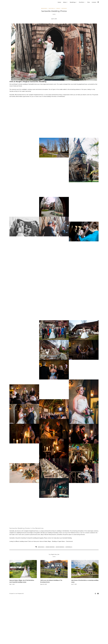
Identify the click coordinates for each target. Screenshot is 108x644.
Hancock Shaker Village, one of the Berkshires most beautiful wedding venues (22, 581)
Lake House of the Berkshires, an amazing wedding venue (85, 581)
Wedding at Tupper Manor (58, 541)
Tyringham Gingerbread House (31, 531)
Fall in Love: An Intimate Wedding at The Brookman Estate (51, 581)
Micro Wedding (60, 547)
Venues (58, 8)
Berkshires (44, 8)
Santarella (52, 8)
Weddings (64, 8)
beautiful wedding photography (36, 538)
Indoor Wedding (50, 547)
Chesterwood (69, 541)
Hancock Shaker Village (45, 541)
